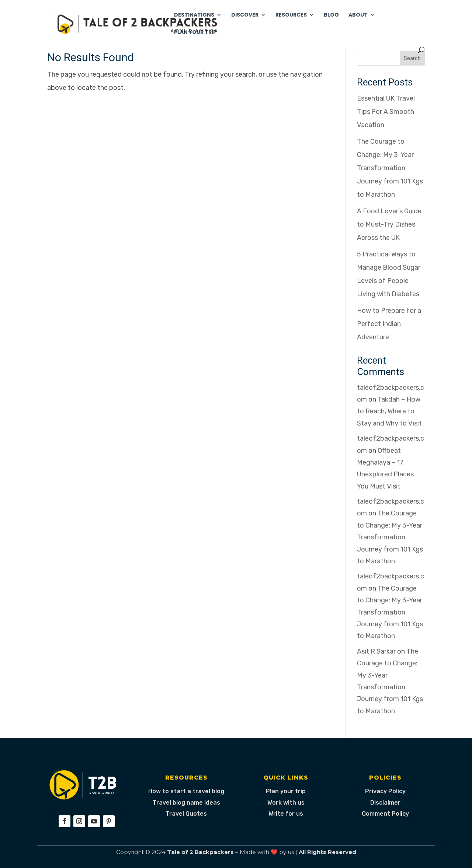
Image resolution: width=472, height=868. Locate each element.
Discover (245, 15)
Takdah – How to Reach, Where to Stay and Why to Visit (389, 411)
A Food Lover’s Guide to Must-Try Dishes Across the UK (389, 224)
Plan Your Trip (195, 33)
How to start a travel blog (186, 791)
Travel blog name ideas (186, 803)
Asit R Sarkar (376, 651)
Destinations (194, 15)
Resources (291, 15)
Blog (331, 15)
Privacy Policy (385, 791)
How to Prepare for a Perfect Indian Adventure (389, 324)
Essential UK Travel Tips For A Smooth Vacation (386, 112)
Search (412, 58)
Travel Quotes (186, 814)
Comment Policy (385, 814)
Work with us (286, 803)
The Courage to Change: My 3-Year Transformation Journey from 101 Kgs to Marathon (390, 168)
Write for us (286, 814)
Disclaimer (385, 803)
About (358, 15)
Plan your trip (286, 791)
